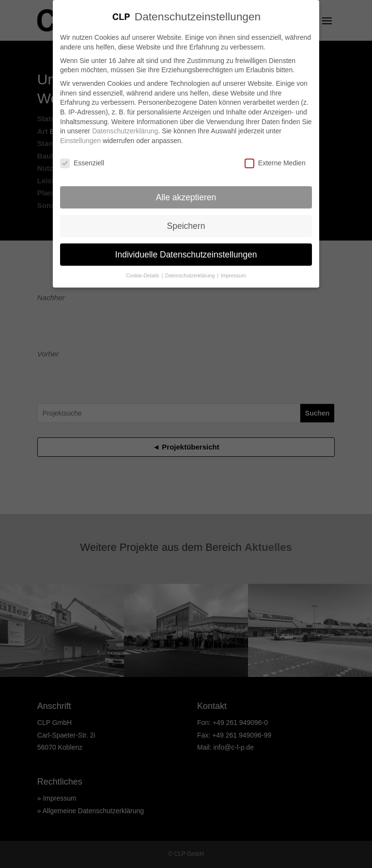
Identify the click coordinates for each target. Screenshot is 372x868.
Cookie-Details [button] (143, 271)
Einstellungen (80, 136)
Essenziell (82, 158)
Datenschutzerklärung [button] (191, 271)
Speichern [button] (186, 221)
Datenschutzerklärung (125, 126)
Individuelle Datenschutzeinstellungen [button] (186, 250)
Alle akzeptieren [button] (186, 193)
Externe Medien (275, 158)
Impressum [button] (233, 271)
